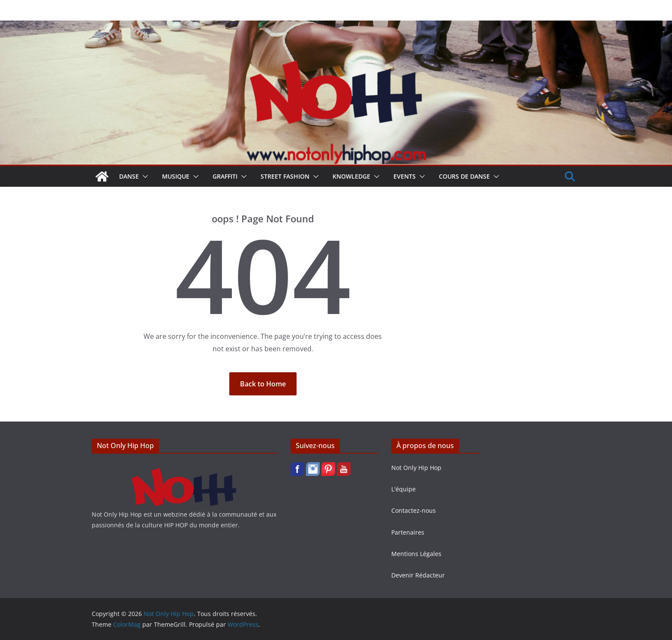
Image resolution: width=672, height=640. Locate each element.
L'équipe (403, 489)
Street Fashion (285, 176)
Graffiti (225, 176)
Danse (129, 176)
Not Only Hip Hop (416, 468)
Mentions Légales (416, 554)
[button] (144, 176)
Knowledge (351, 176)
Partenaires (408, 532)
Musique (176, 176)
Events (405, 176)
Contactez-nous (414, 510)
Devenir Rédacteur (418, 575)
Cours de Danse (464, 176)
